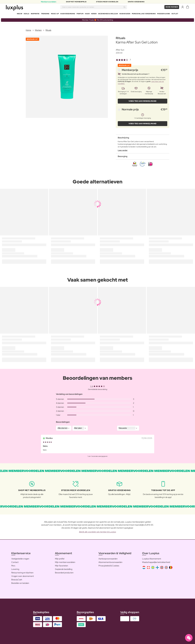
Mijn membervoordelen (65, 561)
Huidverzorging (68, 14)
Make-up (55, 14)
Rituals (48, 29)
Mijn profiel (60, 558)
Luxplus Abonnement (152, 558)
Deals (27, 14)
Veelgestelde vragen (20, 558)
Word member (172, 7)
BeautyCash (17, 579)
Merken (38, 29)
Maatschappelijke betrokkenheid (156, 561)
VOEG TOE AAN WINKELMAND (143, 100)
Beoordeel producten (64, 572)
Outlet (175, 14)
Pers (13, 565)
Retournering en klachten (22, 572)
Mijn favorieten (61, 565)
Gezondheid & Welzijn (108, 14)
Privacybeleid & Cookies (109, 565)
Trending (45, 14)
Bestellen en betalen (20, 582)
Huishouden (125, 14)
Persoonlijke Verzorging (144, 14)
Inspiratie (35, 14)
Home (28, 29)
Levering (15, 568)
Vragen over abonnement (23, 575)
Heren (94, 14)
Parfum (80, 14)
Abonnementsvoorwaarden (110, 561)
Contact (15, 561)
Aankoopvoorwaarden (108, 558)
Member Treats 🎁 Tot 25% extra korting (97, 19)
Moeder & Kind (164, 14)
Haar (87, 14)
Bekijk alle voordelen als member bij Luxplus (98, 531)
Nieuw (20, 14)
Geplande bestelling (64, 568)
